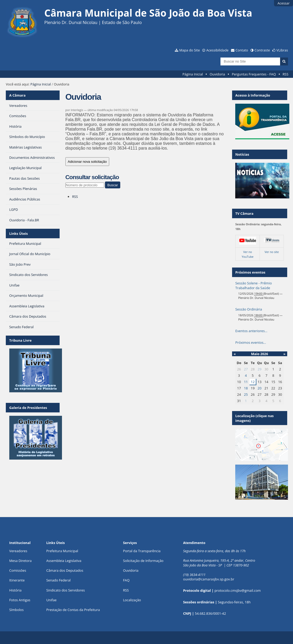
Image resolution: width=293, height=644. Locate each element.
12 (253, 382)
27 (246, 369)
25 (246, 394)
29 (260, 369)
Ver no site (272, 252)
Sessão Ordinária (249, 309)
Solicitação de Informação (143, 561)
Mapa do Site (190, 50)
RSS (285, 74)
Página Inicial (193, 74)
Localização (132, 600)
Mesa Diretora (20, 561)
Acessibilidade (217, 50)
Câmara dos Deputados (65, 570)
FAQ (126, 580)
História (15, 590)
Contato (242, 50)
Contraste (262, 50)
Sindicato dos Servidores (65, 590)
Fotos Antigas (20, 600)
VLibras (282, 50)
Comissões (18, 570)
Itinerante (17, 580)
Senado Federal (58, 580)
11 (246, 382)
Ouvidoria (217, 74)
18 (246, 388)
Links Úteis (18, 233)
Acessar (284, 3)
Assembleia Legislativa (64, 561)
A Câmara (17, 95)
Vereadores (18, 551)
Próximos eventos (250, 272)
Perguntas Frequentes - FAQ (254, 74)
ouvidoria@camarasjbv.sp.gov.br (209, 579)
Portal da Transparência (142, 551)
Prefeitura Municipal (62, 551)
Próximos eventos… (251, 342)
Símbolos (16, 610)
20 (260, 388)
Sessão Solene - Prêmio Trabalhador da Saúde (253, 285)
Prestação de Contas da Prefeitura (73, 610)
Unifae (51, 600)
